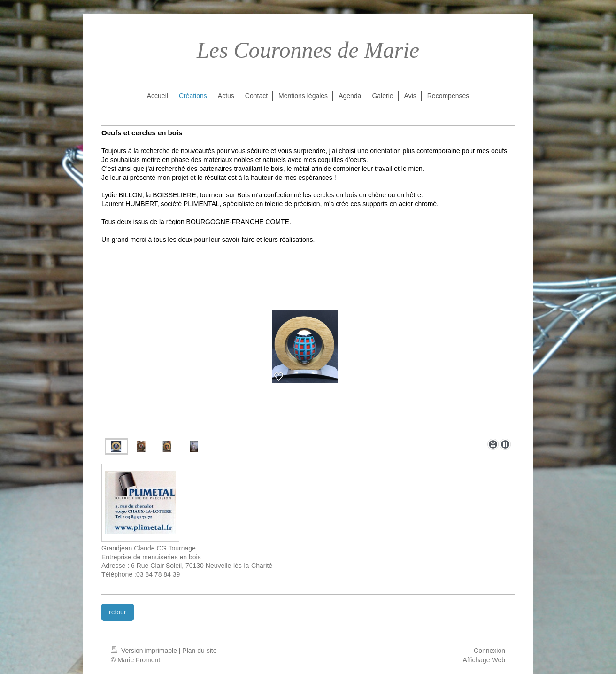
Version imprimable (145, 651)
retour (118, 612)
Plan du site (199, 651)
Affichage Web (484, 660)
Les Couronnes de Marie (308, 50)
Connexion (489, 651)
